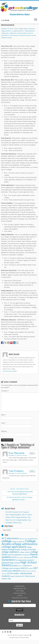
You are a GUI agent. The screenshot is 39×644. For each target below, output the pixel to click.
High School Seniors (26, 35)
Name (4, 415)
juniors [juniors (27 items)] (15, 565)
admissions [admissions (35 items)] (13, 538)
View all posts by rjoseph (10, 371)
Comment (5, 391)
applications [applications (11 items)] (34, 539)
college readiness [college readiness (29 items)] (10, 552)
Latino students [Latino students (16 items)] (15, 568)
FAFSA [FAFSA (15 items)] (14, 557)
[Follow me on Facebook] (6, 20)
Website (4, 431)
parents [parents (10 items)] (31, 568)
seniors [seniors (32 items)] (16, 571)
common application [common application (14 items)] (15, 555)
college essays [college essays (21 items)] (14, 549)
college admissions (6, 31)
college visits (13, 33)
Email (3, 423)
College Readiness (20, 586)
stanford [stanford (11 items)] (23, 571)
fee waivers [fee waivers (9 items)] (20, 557)
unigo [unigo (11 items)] (12, 576)
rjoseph (10, 38)
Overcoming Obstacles (20, 593)
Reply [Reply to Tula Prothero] (32, 471)
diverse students (22, 33)
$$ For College (20, 591)
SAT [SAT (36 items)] (36, 568)
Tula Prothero (16, 471)
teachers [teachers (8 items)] (29, 571)
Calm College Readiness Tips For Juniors (19, 515)
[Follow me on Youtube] (8, 20)
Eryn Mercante (16, 453)
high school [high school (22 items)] (15, 563)
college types (5, 33)
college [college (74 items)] (6, 541)
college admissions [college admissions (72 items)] (24, 544)
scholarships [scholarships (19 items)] (7, 571)
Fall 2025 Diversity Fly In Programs (17, 512)
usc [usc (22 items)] (34, 576)
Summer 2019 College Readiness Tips (18, 517)
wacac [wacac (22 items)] (4, 578)
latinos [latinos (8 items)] (21, 566)
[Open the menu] (36, 20)
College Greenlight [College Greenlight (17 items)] (28, 549)
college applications (18, 31)
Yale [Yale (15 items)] (9, 579)
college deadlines (29, 31)
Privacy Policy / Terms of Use (20, 598)
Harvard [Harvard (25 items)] (5, 563)
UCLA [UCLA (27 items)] (10, 573)
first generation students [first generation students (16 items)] (25, 560)
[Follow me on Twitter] (4, 20)
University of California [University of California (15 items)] (23, 576)
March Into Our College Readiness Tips (18, 520)
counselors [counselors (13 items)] (26, 555)
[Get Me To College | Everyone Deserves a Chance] (19, 7)
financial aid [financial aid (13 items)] (28, 557)
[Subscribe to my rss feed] (2, 20)
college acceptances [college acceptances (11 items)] (18, 542)
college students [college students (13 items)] (25, 552)
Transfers (20, 595)
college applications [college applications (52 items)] (14, 547)
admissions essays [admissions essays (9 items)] (24, 539)
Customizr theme (24, 637)
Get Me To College (17, 635)
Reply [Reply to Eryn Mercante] (32, 453)
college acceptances (29, 29)
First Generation (14, 35)
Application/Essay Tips (20, 588)
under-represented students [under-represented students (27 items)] (17, 575)
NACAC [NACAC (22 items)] (25, 568)
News (17, 29)
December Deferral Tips (13, 523)
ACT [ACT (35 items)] (4, 538)
